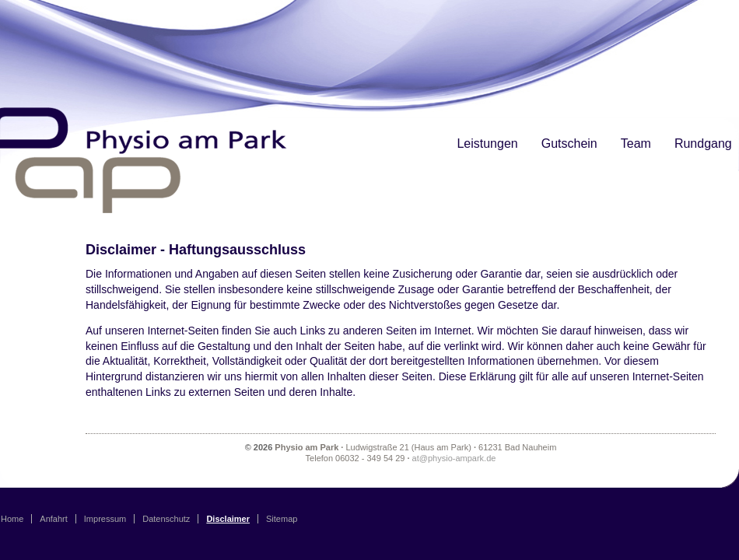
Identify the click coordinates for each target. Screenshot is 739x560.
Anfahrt (53, 519)
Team (636, 143)
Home (12, 519)
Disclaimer (228, 519)
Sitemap (282, 519)
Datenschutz (166, 519)
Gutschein (569, 143)
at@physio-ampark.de (454, 458)
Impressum (105, 519)
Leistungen (487, 143)
